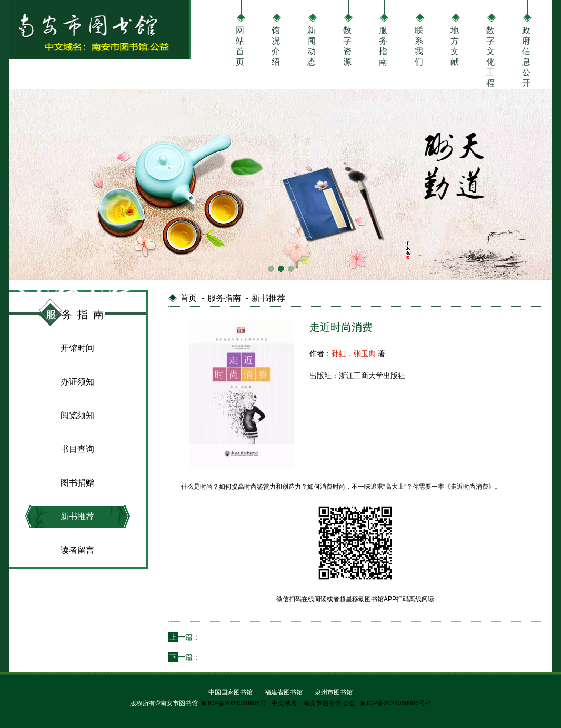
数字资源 (347, 45)
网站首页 (240, 45)
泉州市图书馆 (334, 692)
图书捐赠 (77, 483)
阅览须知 (77, 415)
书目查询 (77, 449)
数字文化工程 (490, 45)
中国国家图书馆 (231, 692)
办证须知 (77, 382)
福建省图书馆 (284, 692)
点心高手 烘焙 (223, 637)
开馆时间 (77, 348)
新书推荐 (77, 516)
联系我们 (419, 45)
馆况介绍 (276, 45)
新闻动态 (312, 45)
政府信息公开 (526, 45)
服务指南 (383, 45)
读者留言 (77, 550)
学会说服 (215, 657)
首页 (188, 298)
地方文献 (455, 45)
